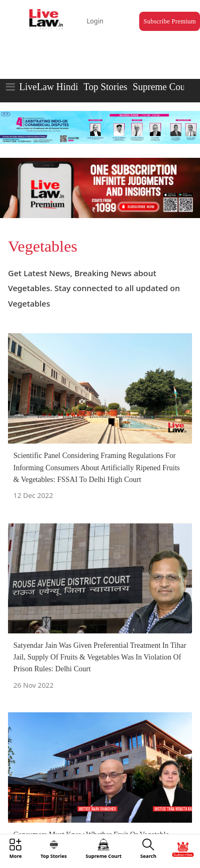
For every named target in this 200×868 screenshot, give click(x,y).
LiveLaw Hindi (49, 87)
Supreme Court (162, 87)
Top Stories (105, 87)
